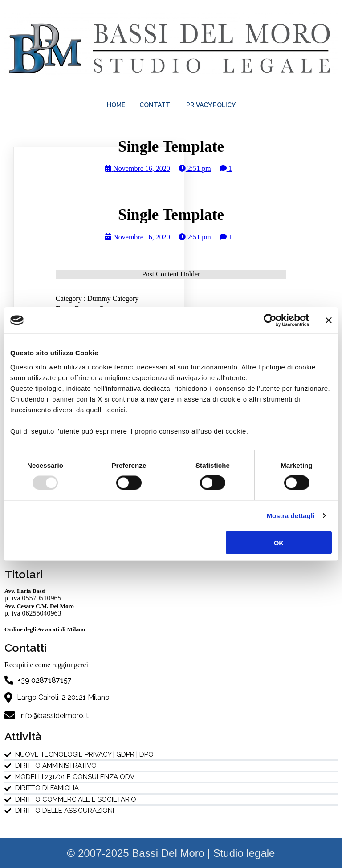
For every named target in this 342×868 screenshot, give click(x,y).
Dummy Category (113, 298)
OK (279, 542)
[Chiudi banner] (329, 320)
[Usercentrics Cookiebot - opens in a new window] (270, 320)
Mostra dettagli (290, 516)
